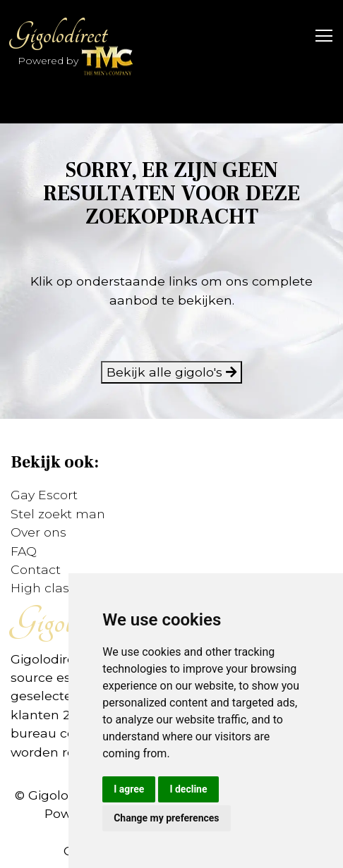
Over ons (38, 532)
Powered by (76, 62)
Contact (36, 569)
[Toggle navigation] (320, 35)
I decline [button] (188, 789)
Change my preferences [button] (166, 818)
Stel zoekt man (58, 514)
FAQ (24, 551)
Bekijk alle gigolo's (171, 372)
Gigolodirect (59, 34)
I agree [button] (129, 789)
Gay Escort (44, 495)
